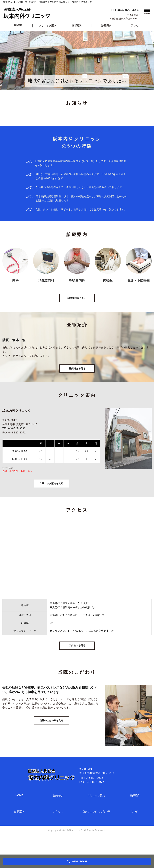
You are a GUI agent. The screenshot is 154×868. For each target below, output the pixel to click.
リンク (135, 829)
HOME (18, 25)
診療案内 (106, 25)
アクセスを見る (77, 662)
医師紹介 (77, 25)
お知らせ (58, 813)
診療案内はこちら (77, 302)
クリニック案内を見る (51, 495)
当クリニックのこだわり (96, 829)
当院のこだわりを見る (51, 741)
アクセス (136, 25)
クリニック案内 (48, 25)
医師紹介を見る (77, 376)
